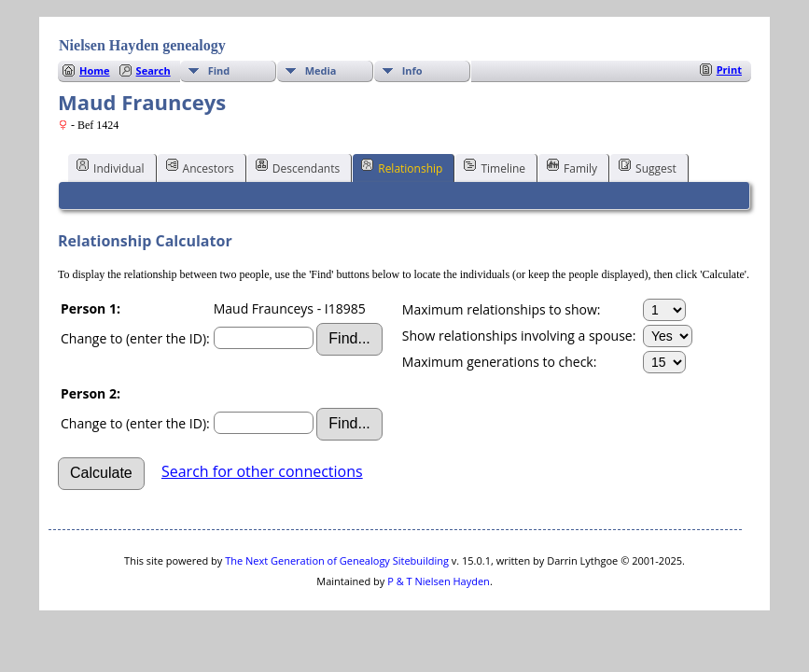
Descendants (298, 167)
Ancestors (200, 167)
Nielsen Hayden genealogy (142, 45)
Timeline (495, 167)
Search (153, 70)
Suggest (648, 167)
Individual (111, 167)
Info (412, 70)
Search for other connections (262, 471)
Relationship (402, 167)
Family (572, 167)
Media (321, 70)
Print (729, 70)
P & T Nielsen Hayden (439, 581)
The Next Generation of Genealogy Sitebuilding (337, 560)
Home (95, 70)
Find (219, 70)
